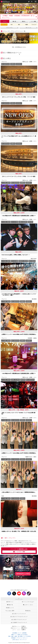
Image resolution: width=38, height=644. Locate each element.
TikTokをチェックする (23, 574)
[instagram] (24, 594)
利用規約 (13, 638)
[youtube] (19, 594)
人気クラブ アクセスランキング (19, 617)
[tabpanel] (19, 8)
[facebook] (9, 594)
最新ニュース (10, 608)
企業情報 (24, 633)
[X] (14, 594)
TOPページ (10, 602)
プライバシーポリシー (22, 638)
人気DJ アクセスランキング (19, 620)
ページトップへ (19, 599)
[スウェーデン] (12, 538)
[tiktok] (29, 2)
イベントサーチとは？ (28, 602)
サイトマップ (23, 640)
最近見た (28, 611)
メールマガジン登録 (19, 552)
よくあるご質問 (10, 611)
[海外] (6, 538)
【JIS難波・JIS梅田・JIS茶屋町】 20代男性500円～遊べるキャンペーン (18, 17)
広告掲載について (17, 633)
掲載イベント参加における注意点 (19, 635)
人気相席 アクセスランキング (19, 623)
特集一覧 (10, 605)
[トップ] (2, 538)
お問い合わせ (16, 640)
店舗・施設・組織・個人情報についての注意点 (19, 636)
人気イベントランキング (19, 614)
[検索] (32, 2)
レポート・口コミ (28, 605)
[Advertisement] (19, 585)
